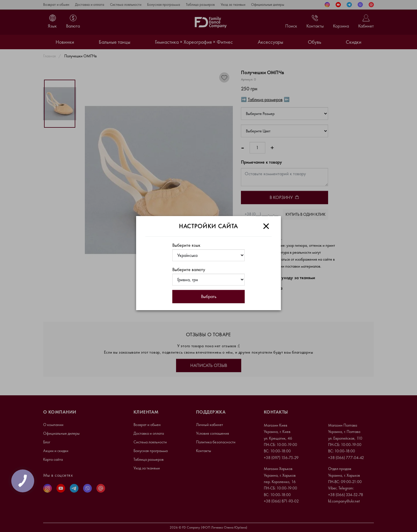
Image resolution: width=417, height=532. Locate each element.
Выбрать (209, 296)
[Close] (266, 226)
